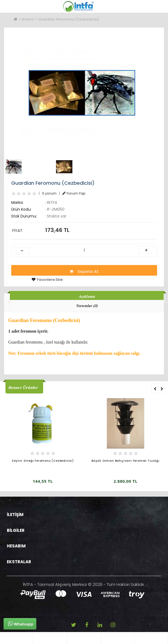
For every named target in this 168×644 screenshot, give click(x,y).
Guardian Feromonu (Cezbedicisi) (68, 19)
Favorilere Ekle (47, 280)
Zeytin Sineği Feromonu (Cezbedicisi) (43, 461)
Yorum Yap (74, 193)
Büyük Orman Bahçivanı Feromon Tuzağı (126, 461)
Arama (28, 19)
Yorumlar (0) (87, 306)
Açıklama (87, 296)
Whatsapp (21, 624)
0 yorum (49, 193)
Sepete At (84, 271)
